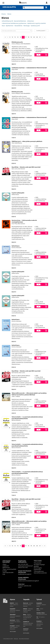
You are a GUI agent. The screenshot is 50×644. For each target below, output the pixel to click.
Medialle (36, 566)
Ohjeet (4, 564)
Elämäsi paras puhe (17, 42)
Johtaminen (30, 21)
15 (21, 37)
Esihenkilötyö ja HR (7, 21)
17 (26, 37)
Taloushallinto (18, 26)
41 (40, 37)
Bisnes (9, 14)
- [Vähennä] (35, 55)
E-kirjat (5, 571)
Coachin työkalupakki (18, 193)
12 (12, 37)
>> (45, 37)
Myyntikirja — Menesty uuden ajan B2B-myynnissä (26, 167)
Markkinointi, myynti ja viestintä (36, 23)
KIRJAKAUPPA (9, 7)
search (24, 8)
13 (15, 37)
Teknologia (26, 26)
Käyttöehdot (37, 570)
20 (34, 37)
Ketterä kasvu (16, 246)
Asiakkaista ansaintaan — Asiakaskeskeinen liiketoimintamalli (29, 68)
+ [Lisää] (41, 55)
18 (29, 37)
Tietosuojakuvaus (39, 571)
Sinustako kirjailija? (39, 565)
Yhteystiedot (37, 563)
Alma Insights (38, 568)
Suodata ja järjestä (41, 31)
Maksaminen (6, 568)
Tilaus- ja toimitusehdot (9, 569)
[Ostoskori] (46, 7)
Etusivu (4, 14)
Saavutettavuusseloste (40, 573)
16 (23, 37)
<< (5, 37)
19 (31, 37)
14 (18, 37)
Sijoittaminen (10, 26)
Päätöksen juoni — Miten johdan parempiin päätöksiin (27, 141)
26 (37, 37)
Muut (3, 26)
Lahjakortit (6, 566)
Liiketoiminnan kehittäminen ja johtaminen (14, 23)
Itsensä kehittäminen (20, 21)
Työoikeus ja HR (35, 26)
